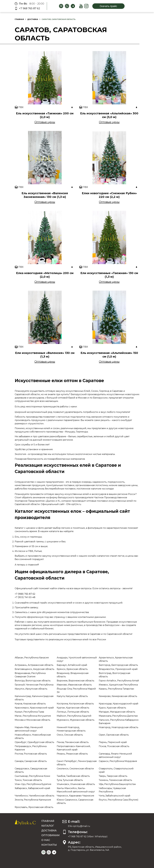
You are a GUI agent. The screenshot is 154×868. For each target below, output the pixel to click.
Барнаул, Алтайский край (72, 665)
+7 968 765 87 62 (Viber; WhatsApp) (88, 836)
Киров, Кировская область (30, 704)
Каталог (48, 826)
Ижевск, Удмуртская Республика (118, 685)
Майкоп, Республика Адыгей (74, 716)
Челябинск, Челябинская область (35, 796)
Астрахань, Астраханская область (34, 665)
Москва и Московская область (33, 720)
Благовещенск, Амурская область (35, 669)
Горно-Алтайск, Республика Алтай (119, 681)
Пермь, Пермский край (113, 742)
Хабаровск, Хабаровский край (32, 788)
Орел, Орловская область (114, 735)
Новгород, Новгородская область (119, 727)
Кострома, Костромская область (75, 704)
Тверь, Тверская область (113, 776)
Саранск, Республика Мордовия (118, 761)
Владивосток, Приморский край (118, 669)
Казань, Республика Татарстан (116, 689)
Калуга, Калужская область (72, 696)
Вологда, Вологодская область (33, 681)
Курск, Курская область (112, 708)
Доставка (33, 19)
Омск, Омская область (70, 735)
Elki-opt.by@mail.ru (79, 826)
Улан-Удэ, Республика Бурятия (33, 784)
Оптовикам (50, 835)
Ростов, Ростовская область (31, 754)
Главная (19, 19)
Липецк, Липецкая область (73, 712)
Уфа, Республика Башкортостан (117, 784)
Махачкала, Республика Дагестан (118, 716)
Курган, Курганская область (73, 708)
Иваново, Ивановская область (74, 685)
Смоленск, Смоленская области (75, 769)
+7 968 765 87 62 (29, 8)
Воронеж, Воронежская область (76, 681)
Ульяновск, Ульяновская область (76, 784)
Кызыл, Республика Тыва (29, 712)
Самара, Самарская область (31, 761)
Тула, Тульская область (70, 780)
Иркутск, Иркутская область (31, 689)
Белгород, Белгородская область (118, 665)
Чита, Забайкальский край (115, 796)
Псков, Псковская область (114, 746)
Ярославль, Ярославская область (34, 807)
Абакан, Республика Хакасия (32, 658)
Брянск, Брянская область (72, 669)
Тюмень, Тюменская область (115, 780)
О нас (46, 840)
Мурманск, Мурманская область (76, 720)
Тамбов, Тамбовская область (73, 776)
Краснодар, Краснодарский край (119, 704)
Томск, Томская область (28, 780)
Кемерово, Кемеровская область (118, 696)
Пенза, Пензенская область (73, 742)
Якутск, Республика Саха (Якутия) (119, 800)
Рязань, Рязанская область (72, 754)
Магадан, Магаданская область (117, 712)
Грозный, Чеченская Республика (34, 685)
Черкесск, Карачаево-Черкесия (75, 796)
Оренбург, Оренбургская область (34, 742)
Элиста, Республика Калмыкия (33, 800)
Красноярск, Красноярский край (34, 708)
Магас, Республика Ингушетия (33, 716)
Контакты (49, 845)
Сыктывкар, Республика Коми (32, 776)
